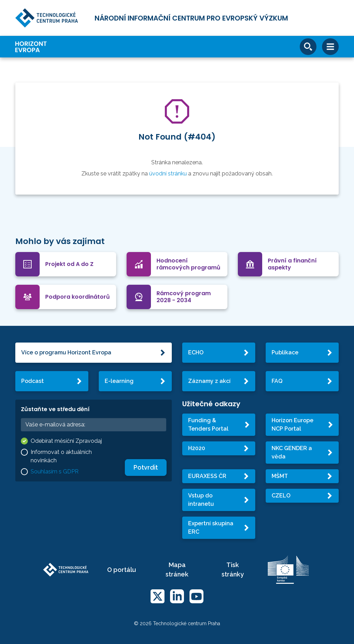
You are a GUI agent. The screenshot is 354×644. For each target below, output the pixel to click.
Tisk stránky (233, 570)
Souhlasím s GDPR (55, 472)
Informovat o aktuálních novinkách (61, 456)
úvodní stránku (168, 174)
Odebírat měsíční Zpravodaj (66, 441)
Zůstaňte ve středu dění (55, 409)
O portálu (122, 570)
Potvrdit (146, 467)
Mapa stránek (177, 570)
